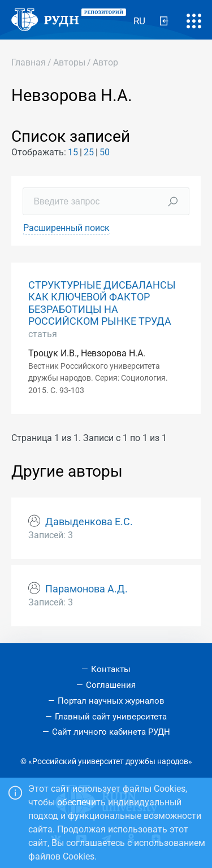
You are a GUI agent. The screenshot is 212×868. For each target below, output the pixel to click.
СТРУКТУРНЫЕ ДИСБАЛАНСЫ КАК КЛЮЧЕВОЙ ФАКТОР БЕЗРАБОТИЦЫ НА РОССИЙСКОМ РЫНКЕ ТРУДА (102, 303)
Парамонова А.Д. (86, 589)
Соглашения (111, 685)
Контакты (111, 669)
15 (73, 152)
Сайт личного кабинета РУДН (111, 732)
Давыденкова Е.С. (89, 522)
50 (105, 152)
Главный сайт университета (111, 717)
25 (89, 152)
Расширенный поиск (66, 228)
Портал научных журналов (111, 701)
